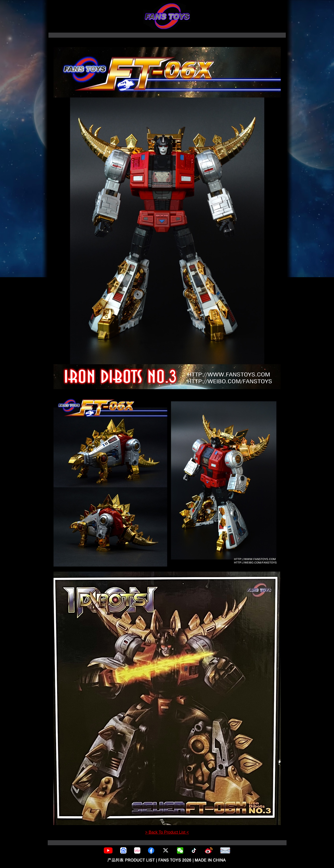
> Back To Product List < (167, 832)
